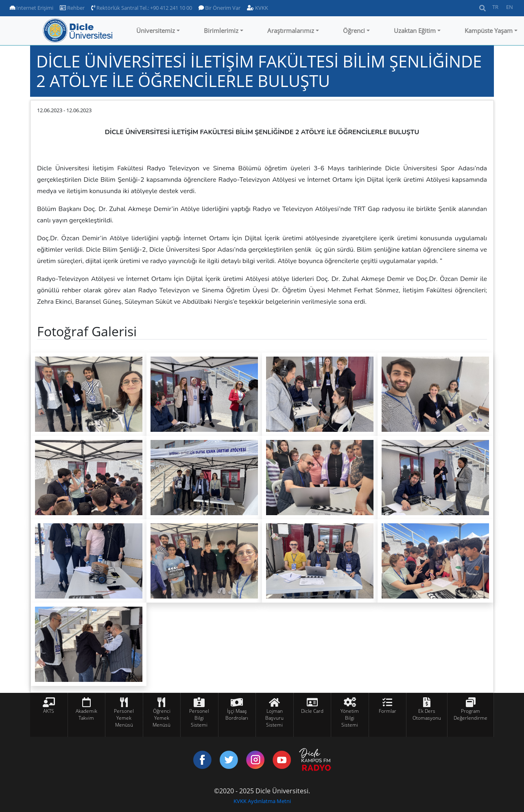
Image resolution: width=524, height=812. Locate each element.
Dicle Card (312, 711)
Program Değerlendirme (471, 714)
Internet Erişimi (32, 8)
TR (495, 7)
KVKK (258, 8)
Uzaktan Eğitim (415, 30)
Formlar (388, 711)
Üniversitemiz (156, 30)
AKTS (49, 711)
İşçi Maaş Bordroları (237, 714)
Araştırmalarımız (291, 30)
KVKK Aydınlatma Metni (262, 801)
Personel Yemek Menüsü (124, 718)
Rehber (72, 8)
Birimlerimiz (221, 30)
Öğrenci (354, 30)
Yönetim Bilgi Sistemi (350, 718)
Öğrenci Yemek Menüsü (162, 718)
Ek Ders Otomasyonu (427, 714)
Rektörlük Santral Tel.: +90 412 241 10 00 (142, 8)
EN (510, 7)
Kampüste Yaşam (489, 30)
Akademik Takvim (86, 714)
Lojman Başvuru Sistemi (274, 718)
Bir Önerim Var (219, 8)
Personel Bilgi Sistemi (199, 718)
